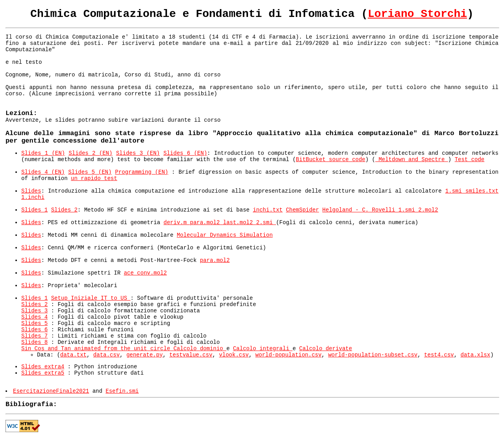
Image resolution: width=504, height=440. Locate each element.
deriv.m (177, 223)
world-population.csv (289, 355)
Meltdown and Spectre (412, 160)
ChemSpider (302, 210)
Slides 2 (64, 210)
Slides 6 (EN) (185, 153)
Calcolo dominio (200, 349)
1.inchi (33, 197)
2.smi (266, 223)
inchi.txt (268, 210)
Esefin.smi (122, 391)
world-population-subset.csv (373, 355)
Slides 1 (34, 210)
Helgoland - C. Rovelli (360, 210)
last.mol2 (240, 223)
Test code (470, 160)
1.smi (455, 191)
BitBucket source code (330, 160)
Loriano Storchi (417, 14)
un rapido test (94, 178)
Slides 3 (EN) (138, 153)
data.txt (73, 355)
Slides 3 (34, 311)
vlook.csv (234, 355)
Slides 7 (34, 336)
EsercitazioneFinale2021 (51, 391)
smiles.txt (482, 191)
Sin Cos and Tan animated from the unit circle (97, 349)
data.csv (107, 355)
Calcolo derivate (326, 349)
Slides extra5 (43, 373)
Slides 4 (34, 317)
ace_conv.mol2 (145, 273)
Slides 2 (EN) (90, 153)
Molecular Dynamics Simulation (225, 235)
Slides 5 (34, 323)
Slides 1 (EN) (43, 153)
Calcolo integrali (263, 349)
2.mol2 (428, 210)
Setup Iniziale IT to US (91, 298)
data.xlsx (476, 355)
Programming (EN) (142, 172)
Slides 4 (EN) (43, 172)
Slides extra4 (43, 367)
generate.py (145, 355)
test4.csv (439, 355)
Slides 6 (34, 330)
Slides (31, 191)
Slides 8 (34, 342)
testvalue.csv (191, 355)
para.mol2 (207, 223)
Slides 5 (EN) (90, 172)
